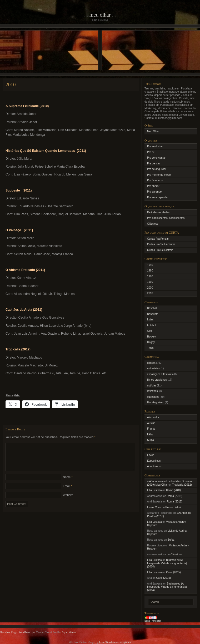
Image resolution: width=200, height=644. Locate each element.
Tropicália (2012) (182, 485)
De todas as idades (158, 212)
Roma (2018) (174, 490)
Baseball (152, 308)
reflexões (152, 391)
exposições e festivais (160, 374)
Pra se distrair (155, 146)
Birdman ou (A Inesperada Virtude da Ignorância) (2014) (167, 563)
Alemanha (153, 417)
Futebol (151, 325)
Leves (151, 455)
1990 (150, 282)
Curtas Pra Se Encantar (161, 244)
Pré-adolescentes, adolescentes (166, 218)
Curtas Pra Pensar (158, 239)
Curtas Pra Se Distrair (160, 250)
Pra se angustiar (157, 169)
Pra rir (151, 152)
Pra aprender (155, 192)
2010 (150, 293)
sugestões (153, 397)
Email (67, 492)
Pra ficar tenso (156, 180)
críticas (151, 363)
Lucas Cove (154, 507)
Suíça (151, 440)
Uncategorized (156, 402)
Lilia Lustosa (154, 490)
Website (68, 501)
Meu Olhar (100, 15)
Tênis (150, 348)
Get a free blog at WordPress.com (18, 632)
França (151, 429)
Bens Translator (153, 621)
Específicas (154, 461)
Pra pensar (154, 163)
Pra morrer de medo (159, 175)
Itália (150, 434)
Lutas (150, 320)
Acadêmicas (154, 466)
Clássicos (153, 224)
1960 (150, 271)
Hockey (151, 337)
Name (68, 483)
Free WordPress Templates (115, 642)
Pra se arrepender (158, 197)
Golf (149, 331)
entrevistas (153, 368)
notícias (152, 386)
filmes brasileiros (157, 380)
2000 (150, 288)
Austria (151, 423)
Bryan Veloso (69, 632)
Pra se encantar (156, 158)
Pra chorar (153, 186)
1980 (150, 276)
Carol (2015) (173, 572)
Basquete (153, 314)
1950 (150, 265)
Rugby (151, 342)
